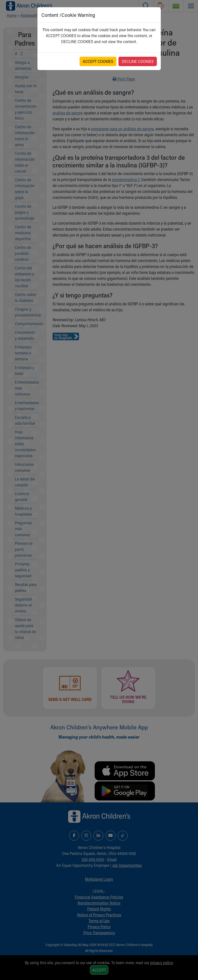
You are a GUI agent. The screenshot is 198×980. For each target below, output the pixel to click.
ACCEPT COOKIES (98, 61)
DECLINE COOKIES (138, 61)
